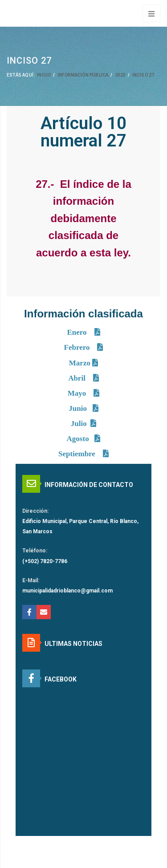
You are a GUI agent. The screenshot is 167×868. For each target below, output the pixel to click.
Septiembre (78, 454)
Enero (77, 332)
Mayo (78, 393)
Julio (79, 424)
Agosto (78, 439)
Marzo (81, 363)
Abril (78, 378)
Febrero (78, 347)
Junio (79, 408)
